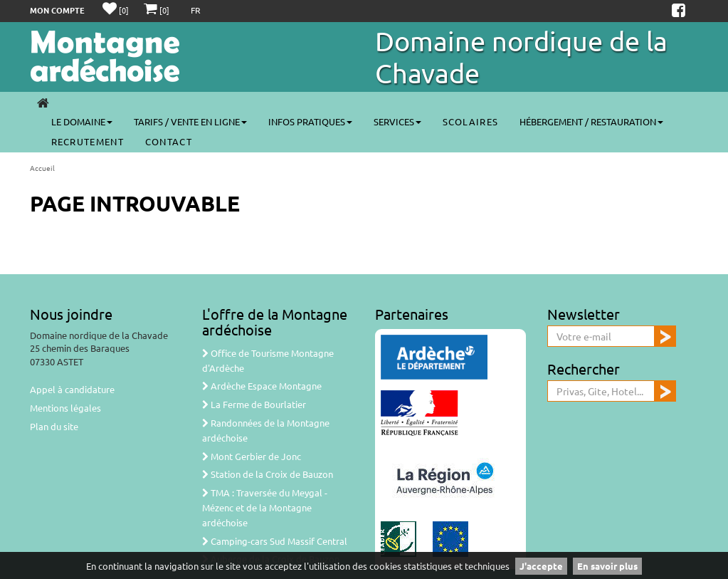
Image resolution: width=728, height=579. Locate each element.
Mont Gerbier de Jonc (252, 456)
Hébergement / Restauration (591, 121)
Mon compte (57, 10)
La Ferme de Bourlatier (254, 404)
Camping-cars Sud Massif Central (275, 541)
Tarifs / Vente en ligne (190, 121)
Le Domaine (82, 121)
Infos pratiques (310, 121)
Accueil (42, 168)
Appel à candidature (72, 389)
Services (397, 121)
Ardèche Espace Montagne (262, 386)
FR (196, 10)
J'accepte (541, 566)
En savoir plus (607, 566)
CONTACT (169, 141)
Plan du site (54, 426)
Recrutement (88, 141)
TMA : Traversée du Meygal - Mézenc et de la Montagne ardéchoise (265, 507)
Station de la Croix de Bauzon (268, 474)
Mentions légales (65, 408)
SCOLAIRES (471, 121)
